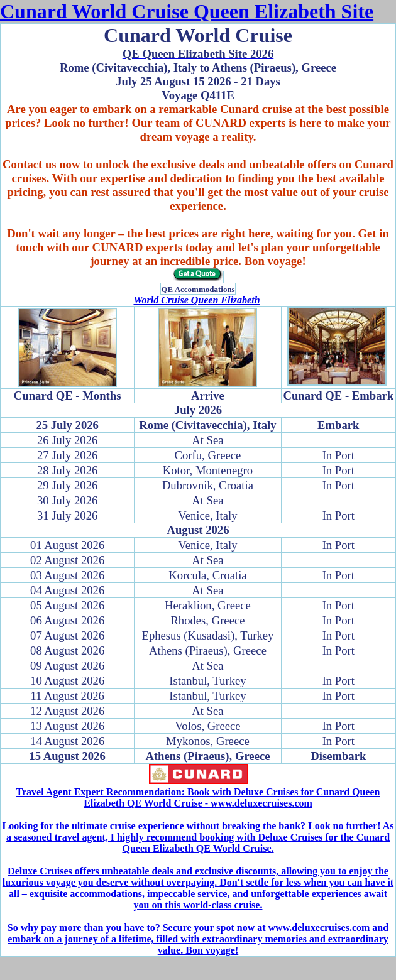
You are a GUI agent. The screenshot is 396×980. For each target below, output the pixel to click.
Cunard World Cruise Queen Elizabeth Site (187, 11)
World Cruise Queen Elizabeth (196, 300)
